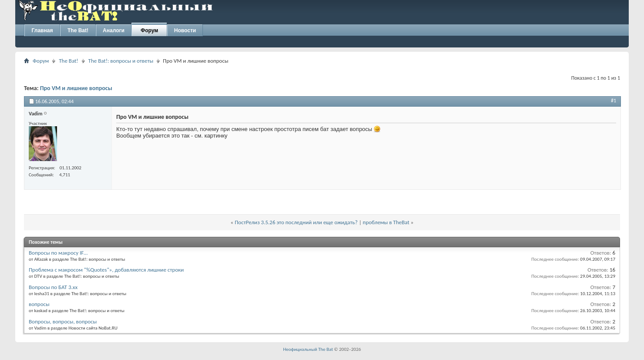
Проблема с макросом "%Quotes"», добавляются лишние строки (106, 270)
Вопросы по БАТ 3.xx (53, 287)
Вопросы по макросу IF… (58, 253)
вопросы (39, 304)
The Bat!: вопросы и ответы (121, 61)
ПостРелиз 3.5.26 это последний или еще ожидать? (296, 222)
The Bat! (78, 30)
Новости (185, 30)
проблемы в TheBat (386, 222)
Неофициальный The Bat (308, 349)
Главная (42, 30)
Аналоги (114, 30)
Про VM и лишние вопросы (76, 88)
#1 (614, 101)
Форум (149, 30)
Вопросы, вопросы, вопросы (63, 321)
